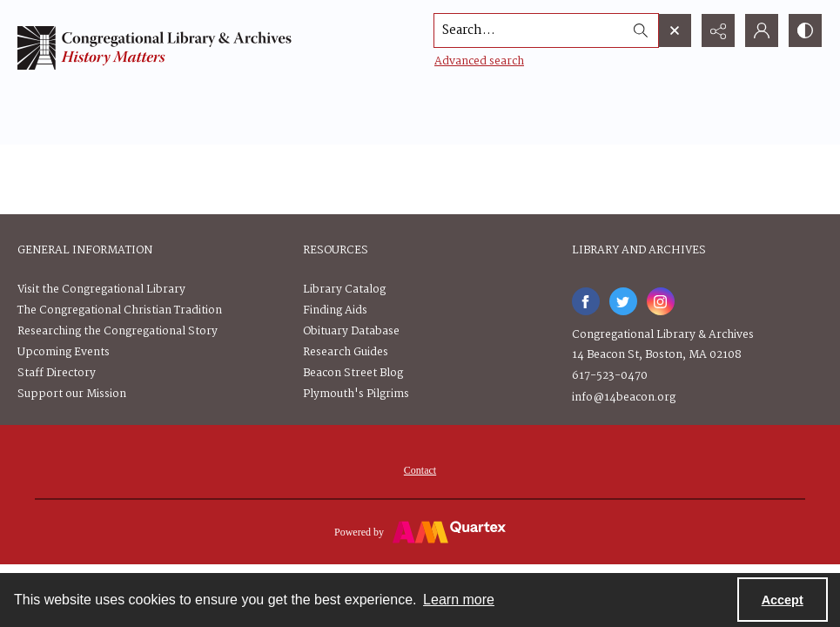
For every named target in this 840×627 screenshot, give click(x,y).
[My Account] (762, 30)
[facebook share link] (586, 301)
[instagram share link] (661, 301)
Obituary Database (351, 331)
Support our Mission (72, 394)
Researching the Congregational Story (118, 331)
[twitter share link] (623, 301)
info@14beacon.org (624, 398)
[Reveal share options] (718, 30)
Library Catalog (344, 290)
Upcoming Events (64, 352)
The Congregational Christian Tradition (120, 310)
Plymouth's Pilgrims (356, 394)
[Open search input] (675, 30)
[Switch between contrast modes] (805, 30)
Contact (420, 470)
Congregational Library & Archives (663, 335)
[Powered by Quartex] (420, 531)
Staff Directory (57, 373)
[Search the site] (529, 30)
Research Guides (346, 352)
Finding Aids (335, 310)
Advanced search (479, 61)
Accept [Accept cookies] (783, 600)
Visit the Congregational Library (101, 290)
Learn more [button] (459, 600)
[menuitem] (420, 470)
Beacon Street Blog (353, 373)
